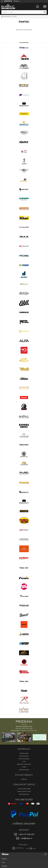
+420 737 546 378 (26, 834)
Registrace (24, 779)
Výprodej (4, 866)
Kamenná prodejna (24, 770)
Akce (3, 862)
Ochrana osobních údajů (24, 789)
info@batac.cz (26, 838)
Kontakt (24, 767)
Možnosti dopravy (24, 756)
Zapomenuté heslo (24, 794)
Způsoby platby (24, 753)
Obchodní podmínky (24, 759)
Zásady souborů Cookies (24, 792)
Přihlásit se (17, 1)
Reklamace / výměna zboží (24, 764)
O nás (24, 762)
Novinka (4, 859)
